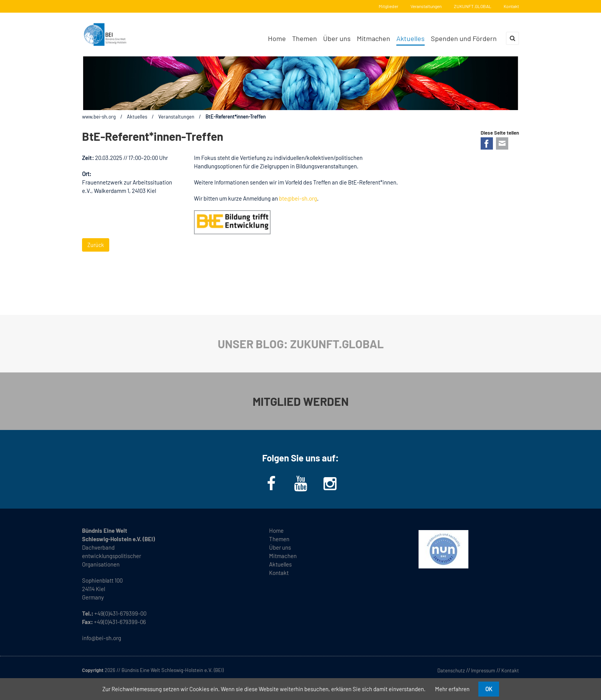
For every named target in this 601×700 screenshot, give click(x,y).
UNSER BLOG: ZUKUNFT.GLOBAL (301, 344)
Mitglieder (388, 6)
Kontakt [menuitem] (279, 573)
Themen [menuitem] (305, 38)
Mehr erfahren (452, 689)
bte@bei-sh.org (298, 198)
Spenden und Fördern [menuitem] (464, 38)
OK (489, 689)
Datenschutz (451, 670)
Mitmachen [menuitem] (374, 38)
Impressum (483, 670)
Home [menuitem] (277, 38)
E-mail (502, 143)
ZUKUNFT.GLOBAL (473, 6)
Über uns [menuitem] (337, 38)
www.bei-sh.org (99, 117)
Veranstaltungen (426, 6)
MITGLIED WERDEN (301, 401)
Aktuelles (137, 117)
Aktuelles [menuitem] (411, 38)
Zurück (96, 245)
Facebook (487, 143)
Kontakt (511, 6)
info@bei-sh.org (102, 638)
